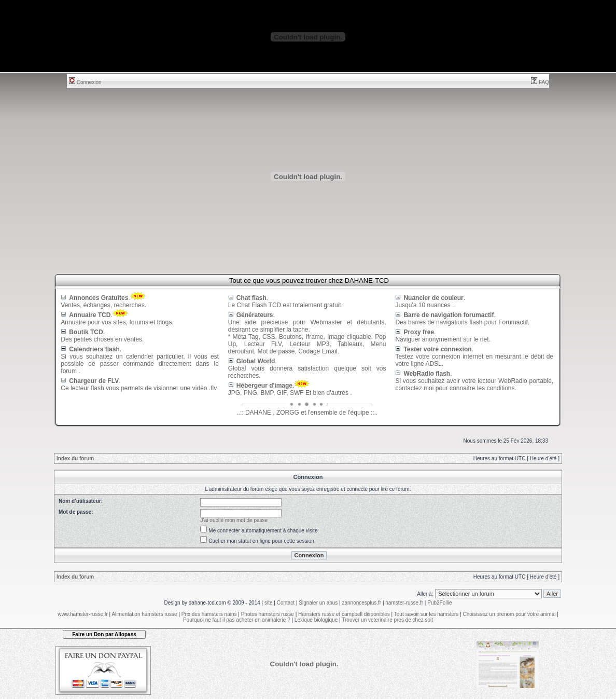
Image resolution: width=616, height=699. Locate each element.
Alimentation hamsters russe (144, 614)
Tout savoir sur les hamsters (426, 614)
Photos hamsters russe (268, 614)
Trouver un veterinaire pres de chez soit (387, 620)
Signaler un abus (318, 603)
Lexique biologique (316, 620)
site (269, 603)
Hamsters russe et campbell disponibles (344, 614)
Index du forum (75, 458)
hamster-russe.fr (404, 603)
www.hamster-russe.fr (83, 614)
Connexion (85, 82)
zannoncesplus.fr (362, 603)
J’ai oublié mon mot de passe (234, 520)
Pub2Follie (439, 603)
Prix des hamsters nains (209, 614)
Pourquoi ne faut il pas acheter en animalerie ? (237, 620)
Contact (286, 603)
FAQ (540, 82)
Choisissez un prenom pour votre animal (509, 614)
